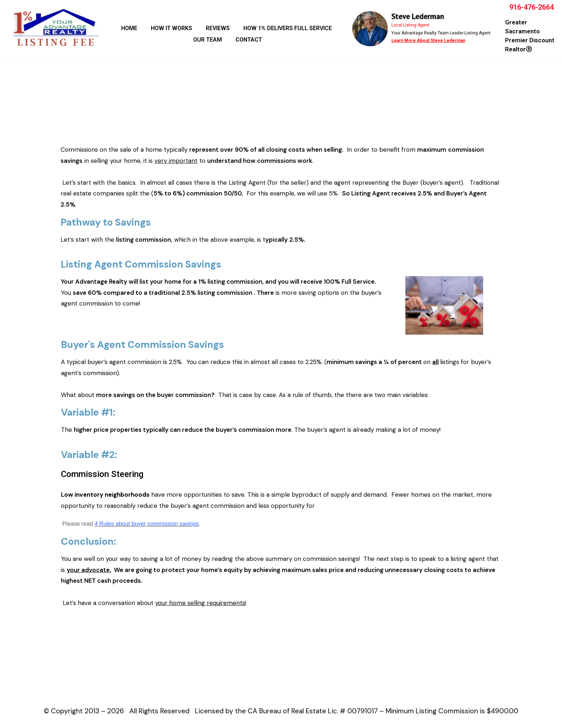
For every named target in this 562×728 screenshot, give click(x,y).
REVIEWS (218, 28)
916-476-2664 (532, 7)
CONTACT (249, 40)
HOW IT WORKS (172, 28)
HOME (129, 28)
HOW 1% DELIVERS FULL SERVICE (288, 28)
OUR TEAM (208, 40)
